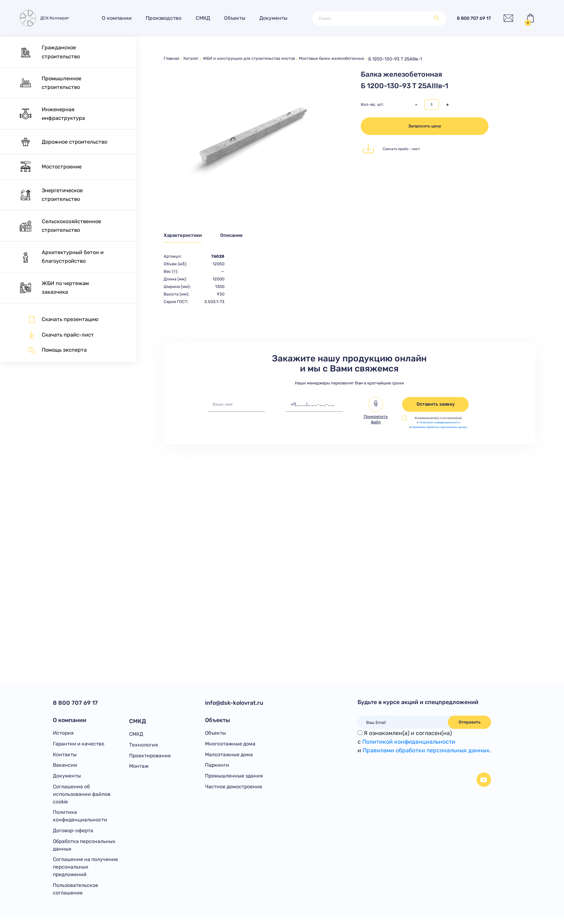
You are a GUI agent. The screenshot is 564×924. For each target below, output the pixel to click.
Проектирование (150, 756)
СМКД (206, 18)
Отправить (470, 722)
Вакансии (65, 768)
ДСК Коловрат (45, 18)
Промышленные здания (234, 779)
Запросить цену (425, 126)
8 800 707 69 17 (469, 18)
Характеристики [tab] (185, 236)
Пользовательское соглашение (76, 894)
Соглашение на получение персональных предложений (85, 872)
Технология (144, 745)
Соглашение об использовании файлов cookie (82, 797)
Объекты (238, 18)
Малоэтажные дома (229, 756)
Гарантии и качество (79, 745)
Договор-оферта (73, 835)
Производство (167, 18)
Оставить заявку (436, 405)
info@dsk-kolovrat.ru (234, 703)
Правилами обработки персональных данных (426, 750)
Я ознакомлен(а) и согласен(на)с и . (424, 742)
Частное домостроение (234, 790)
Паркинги (217, 768)
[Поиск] (371, 19)
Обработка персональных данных (84, 849)
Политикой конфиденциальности (440, 424)
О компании (120, 18)
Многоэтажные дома (230, 745)
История (63, 734)
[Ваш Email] (403, 722)
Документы (277, 18)
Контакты (65, 756)
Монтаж (139, 768)
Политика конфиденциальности (80, 820)
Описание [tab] (240, 236)
